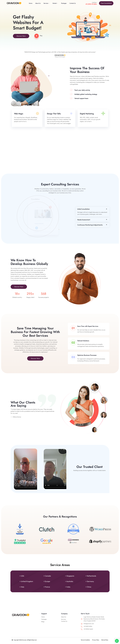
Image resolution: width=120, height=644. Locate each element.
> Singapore (70, 576)
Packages (44, 619)
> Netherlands (91, 576)
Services (63, 619)
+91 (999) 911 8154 (91, 4)
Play (41, 36)
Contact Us (64, 621)
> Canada (47, 576)
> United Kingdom (26, 581)
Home (43, 617)
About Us (64, 617)
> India (68, 587)
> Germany (90, 581)
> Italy (22, 587)
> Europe (47, 581)
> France (47, 587)
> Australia (69, 581)
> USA (22, 576)
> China (88, 587)
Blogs (43, 622)
